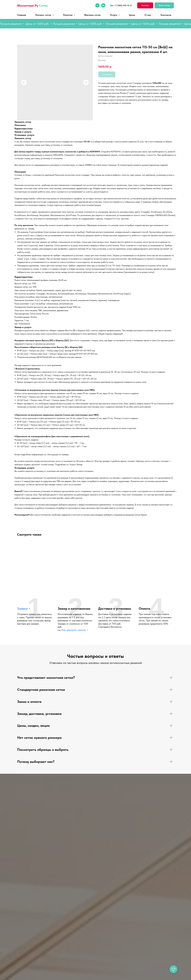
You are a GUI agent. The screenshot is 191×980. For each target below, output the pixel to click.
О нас (148, 15)
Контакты (166, 15)
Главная (22, 15)
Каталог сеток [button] (44, 15)
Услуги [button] (114, 15)
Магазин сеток (92, 15)
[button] (145, 5)
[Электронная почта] (103, 5)
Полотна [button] (68, 15)
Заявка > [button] (24, 609)
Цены (132, 15)
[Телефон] (97, 5)
